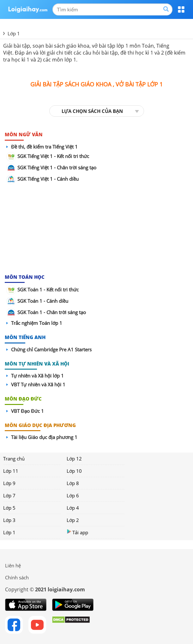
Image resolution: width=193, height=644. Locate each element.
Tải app (77, 532)
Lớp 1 (9, 532)
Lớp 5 (9, 508)
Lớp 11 (11, 471)
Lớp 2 (73, 520)
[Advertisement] (97, 229)
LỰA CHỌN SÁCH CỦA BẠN (92, 111)
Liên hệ (13, 565)
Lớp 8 (73, 483)
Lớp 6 (73, 495)
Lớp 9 (9, 483)
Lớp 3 (9, 520)
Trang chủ (14, 459)
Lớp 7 (9, 495)
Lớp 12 (74, 459)
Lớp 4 (73, 508)
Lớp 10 (74, 471)
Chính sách (17, 577)
